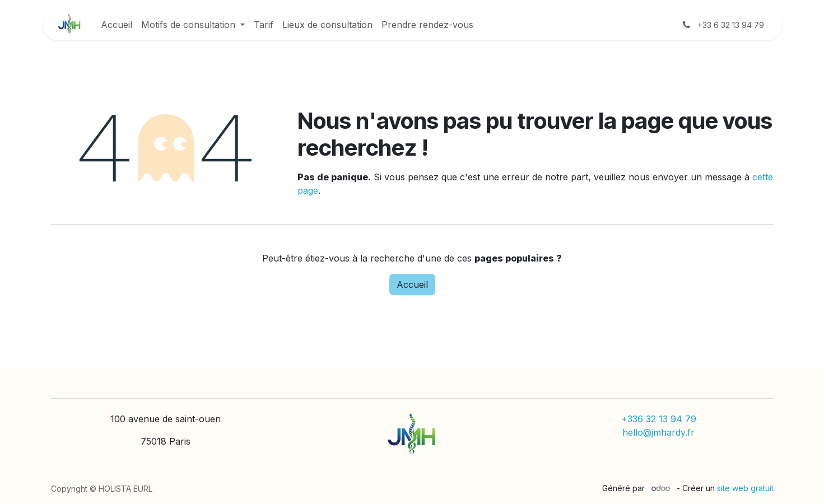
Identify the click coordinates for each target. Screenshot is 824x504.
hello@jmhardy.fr (658, 432)
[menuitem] (117, 25)
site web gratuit (745, 488)
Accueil (412, 284)
